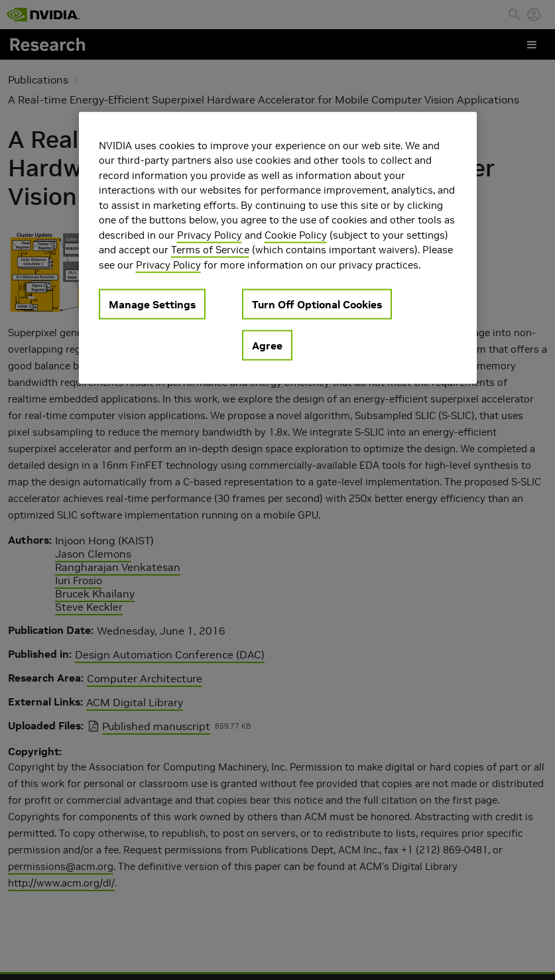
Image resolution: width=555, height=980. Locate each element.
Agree (267, 345)
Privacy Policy (210, 234)
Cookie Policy (296, 234)
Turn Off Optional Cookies (317, 304)
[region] (278, 248)
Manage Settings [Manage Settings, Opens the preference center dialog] (152, 304)
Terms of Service (210, 250)
